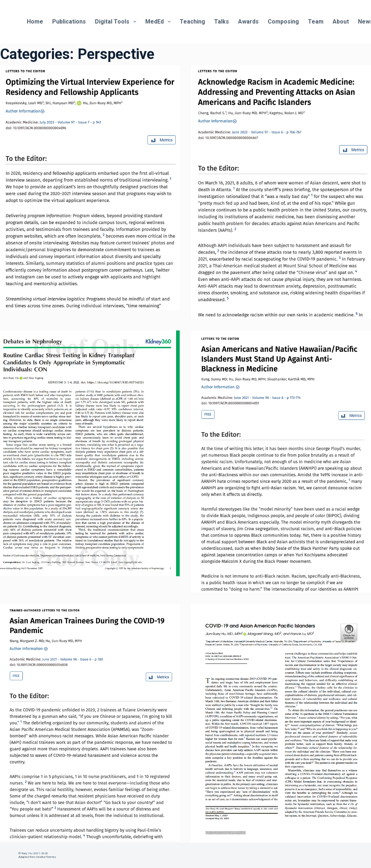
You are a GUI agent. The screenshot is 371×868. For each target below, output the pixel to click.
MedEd (159, 22)
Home (35, 22)
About (341, 22)
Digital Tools (117, 22)
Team (316, 22)
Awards (248, 22)
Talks (222, 22)
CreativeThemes (46, 857)
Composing (283, 22)
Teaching (192, 22)
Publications (69, 22)
